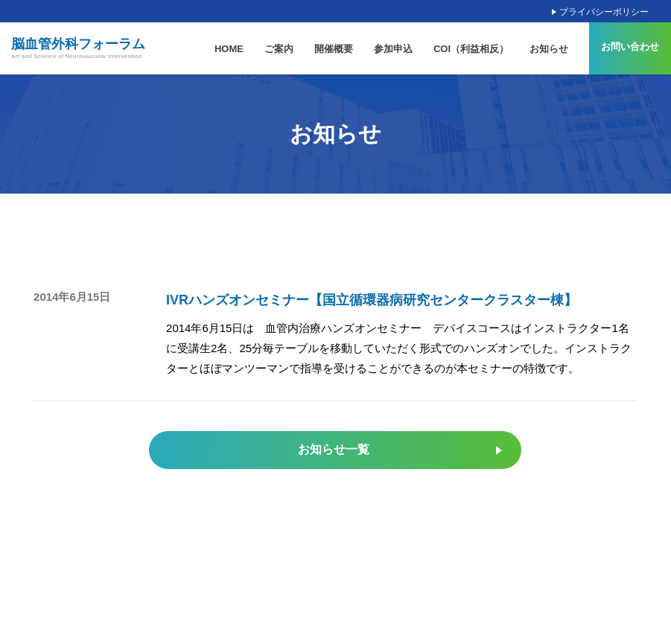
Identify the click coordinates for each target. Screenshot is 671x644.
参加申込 (393, 49)
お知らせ (549, 49)
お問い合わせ (630, 47)
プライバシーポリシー (604, 12)
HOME (229, 49)
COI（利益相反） (471, 49)
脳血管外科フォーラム (78, 49)
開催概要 (334, 49)
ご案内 (279, 49)
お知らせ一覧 (334, 449)
